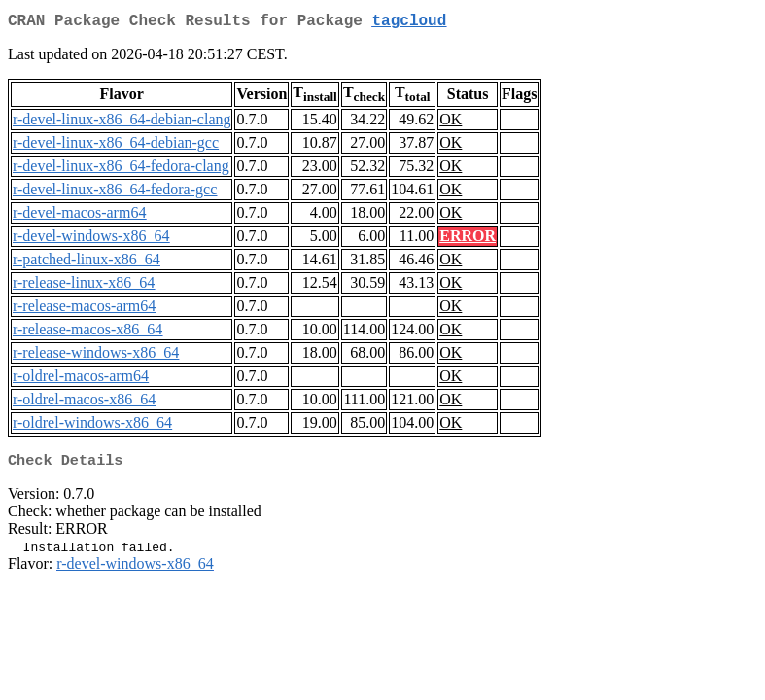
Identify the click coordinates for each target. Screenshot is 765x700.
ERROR (468, 240)
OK (451, 123)
